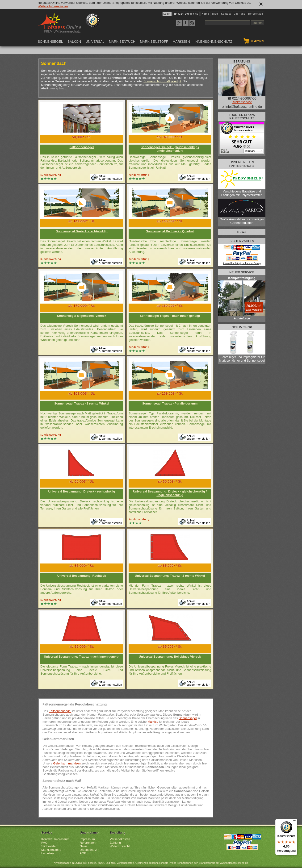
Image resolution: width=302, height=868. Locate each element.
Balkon (74, 42)
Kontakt (226, 14)
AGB (83, 853)
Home (205, 14)
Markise (153, 722)
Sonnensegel (50, 42)
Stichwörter (49, 846)
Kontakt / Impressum (55, 839)
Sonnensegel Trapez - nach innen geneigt (170, 316)
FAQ (44, 843)
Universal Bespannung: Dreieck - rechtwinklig (82, 491)
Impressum (87, 839)
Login (167, 14)
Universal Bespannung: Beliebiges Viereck (170, 657)
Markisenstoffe (51, 850)
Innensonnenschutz (213, 42)
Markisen (181, 42)
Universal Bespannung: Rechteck (82, 576)
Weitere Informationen (53, 6)
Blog (215, 14)
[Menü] (294, 822)
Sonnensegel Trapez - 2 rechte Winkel (82, 403)
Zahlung (115, 843)
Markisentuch (122, 42)
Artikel (258, 41)
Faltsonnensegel (82, 147)
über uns (240, 14)
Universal (95, 42)
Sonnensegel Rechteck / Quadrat (170, 231)
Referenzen (256, 14)
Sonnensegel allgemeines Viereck (82, 316)
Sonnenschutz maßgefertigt (162, 81)
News (84, 846)
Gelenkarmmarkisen (67, 763)
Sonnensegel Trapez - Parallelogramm (170, 403)
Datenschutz (88, 850)
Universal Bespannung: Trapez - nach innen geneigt (82, 657)
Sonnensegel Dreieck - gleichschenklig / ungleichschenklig (170, 149)
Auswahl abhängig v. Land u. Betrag (242, 263)
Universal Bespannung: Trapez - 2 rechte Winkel (170, 576)
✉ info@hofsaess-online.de (242, 107)
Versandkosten (120, 839)
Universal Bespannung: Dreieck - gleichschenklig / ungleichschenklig (170, 493)
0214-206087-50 (188, 14)
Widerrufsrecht (120, 846)
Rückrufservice (242, 102)
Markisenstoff (154, 42)
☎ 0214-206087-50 (242, 98)
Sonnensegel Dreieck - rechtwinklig (82, 231)
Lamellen (48, 853)
